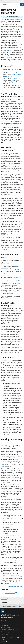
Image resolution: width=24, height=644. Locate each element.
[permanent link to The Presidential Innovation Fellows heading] (22, 97)
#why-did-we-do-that (10, 593)
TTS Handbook (4, 5)
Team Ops (5, 249)
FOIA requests (4, 625)
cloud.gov (14, 73)
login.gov (14, 80)
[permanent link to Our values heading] (13, 358)
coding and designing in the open (14, 428)
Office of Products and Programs (11, 31)
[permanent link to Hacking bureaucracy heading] (2, 442)
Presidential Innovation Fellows (9, 102)
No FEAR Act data (5, 627)
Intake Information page (15, 298)
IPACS (18, 281)
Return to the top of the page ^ (16, 586)
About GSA (4, 621)
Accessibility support (6, 623)
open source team (10, 284)
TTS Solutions (14, 78)
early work (4, 233)
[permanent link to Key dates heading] (12, 66)
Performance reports (6, 632)
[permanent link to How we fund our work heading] (8, 257)
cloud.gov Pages (7, 82)
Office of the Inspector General (9, 630)
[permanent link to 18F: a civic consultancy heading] (15, 150)
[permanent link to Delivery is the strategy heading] (11, 305)
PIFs (9, 51)
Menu (22, 5)
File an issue (4, 599)
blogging (5, 340)
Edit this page (18, 606)
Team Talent (15, 247)
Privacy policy (4, 634)
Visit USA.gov (5, 641)
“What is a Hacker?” (6, 464)
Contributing (4, 602)
